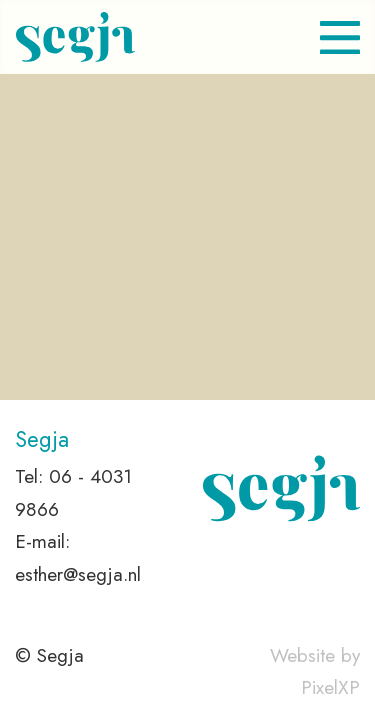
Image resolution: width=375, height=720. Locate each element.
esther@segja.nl (78, 574)
